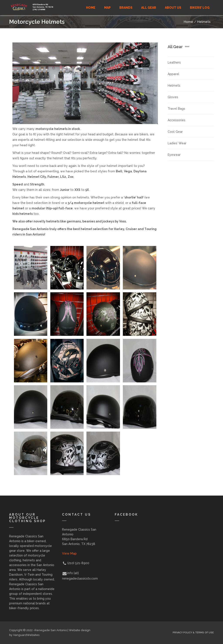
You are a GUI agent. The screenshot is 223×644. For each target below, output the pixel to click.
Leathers (174, 62)
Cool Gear (175, 132)
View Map (69, 553)
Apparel (173, 74)
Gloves (173, 97)
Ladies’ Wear (177, 143)
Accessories (177, 120)
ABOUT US (173, 8)
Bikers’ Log (200, 8)
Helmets (204, 22)
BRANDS (126, 8)
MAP (107, 8)
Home (91, 8)
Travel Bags (176, 109)
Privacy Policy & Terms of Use (193, 633)
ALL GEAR (149, 8)
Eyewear (174, 155)
